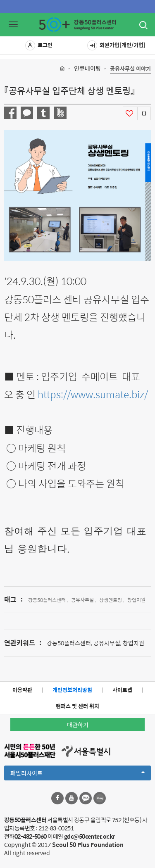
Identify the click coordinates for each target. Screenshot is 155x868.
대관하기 (78, 725)
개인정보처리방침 (72, 690)
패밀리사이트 (77, 774)
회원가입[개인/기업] (116, 45)
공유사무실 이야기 (130, 69)
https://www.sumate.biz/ (93, 394)
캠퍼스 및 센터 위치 (77, 706)
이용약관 (22, 690)
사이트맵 (122, 690)
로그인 (39, 45)
